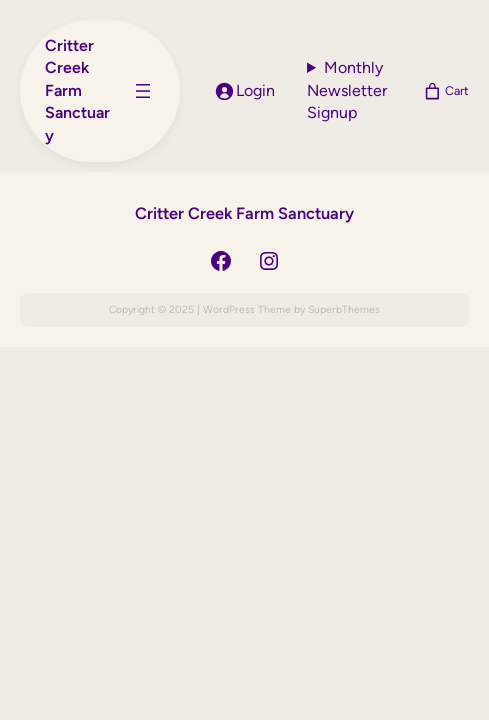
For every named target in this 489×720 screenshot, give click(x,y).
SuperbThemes (344, 309)
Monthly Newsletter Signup (347, 90)
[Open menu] (143, 91)
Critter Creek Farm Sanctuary (77, 90)
